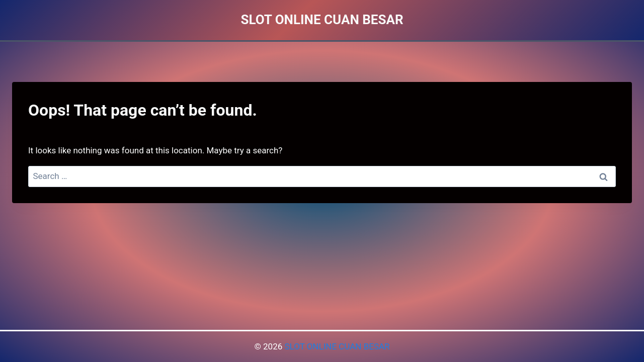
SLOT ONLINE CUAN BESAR (337, 346)
